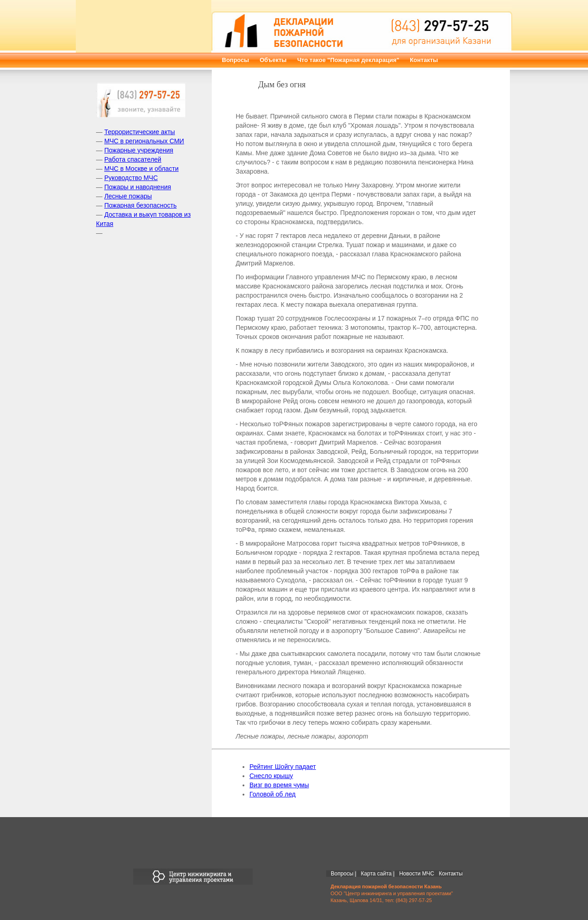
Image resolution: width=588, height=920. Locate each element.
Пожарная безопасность (141, 205)
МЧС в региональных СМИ (144, 141)
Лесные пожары (128, 196)
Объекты (273, 60)
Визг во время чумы (279, 785)
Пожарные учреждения (139, 150)
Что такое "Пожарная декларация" (348, 60)
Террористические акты (140, 132)
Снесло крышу (271, 776)
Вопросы (235, 60)
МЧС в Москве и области (141, 169)
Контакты (424, 60)
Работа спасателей (133, 159)
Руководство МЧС (131, 178)
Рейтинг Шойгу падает (283, 767)
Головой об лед (273, 794)
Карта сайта (376, 874)
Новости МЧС (417, 874)
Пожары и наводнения (138, 187)
